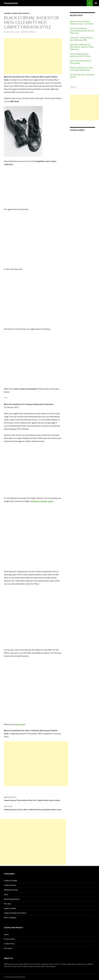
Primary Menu (96, 3)
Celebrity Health (11, 881)
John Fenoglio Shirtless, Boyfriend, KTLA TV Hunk (80, 55)
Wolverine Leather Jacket (42, 501)
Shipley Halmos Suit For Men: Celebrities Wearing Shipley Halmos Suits (33, 808)
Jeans (6, 894)
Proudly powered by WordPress (15, 977)
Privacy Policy (10, 939)
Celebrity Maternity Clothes (15, 913)
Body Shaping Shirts (12, 899)
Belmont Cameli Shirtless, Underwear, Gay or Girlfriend (82, 23)
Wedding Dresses (11, 890)
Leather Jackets (10, 908)
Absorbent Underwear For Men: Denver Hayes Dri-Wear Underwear (82, 47)
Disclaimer (8, 948)
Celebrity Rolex (10, 885)
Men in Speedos (10, 918)
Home (6, 934)
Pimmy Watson (29, 32)
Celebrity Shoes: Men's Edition (17, 13)
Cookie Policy (9, 944)
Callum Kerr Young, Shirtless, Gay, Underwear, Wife (82, 39)
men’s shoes (19, 724)
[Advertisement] (33, 56)
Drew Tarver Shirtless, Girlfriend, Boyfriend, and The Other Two (82, 31)
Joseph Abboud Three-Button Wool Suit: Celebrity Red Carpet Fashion (33, 799)
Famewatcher (11, 3)
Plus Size (7, 904)
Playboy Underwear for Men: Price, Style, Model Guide (81, 69)
